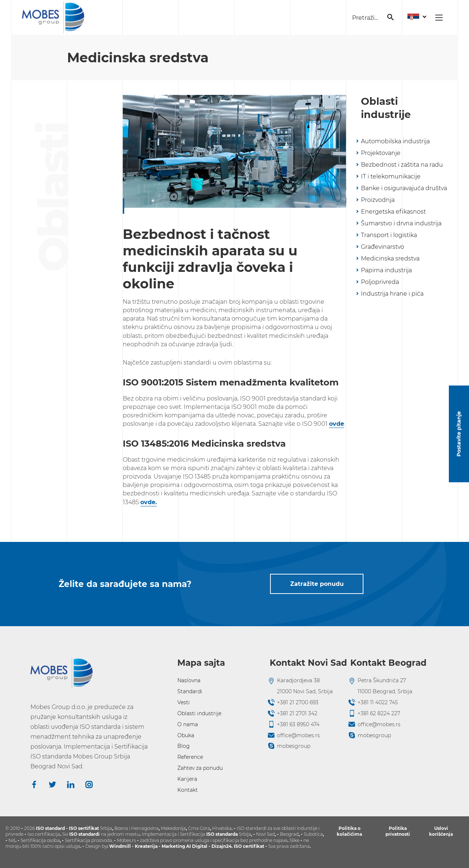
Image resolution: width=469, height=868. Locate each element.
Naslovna (189, 680)
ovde (337, 424)
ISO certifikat (249, 846)
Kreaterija (146, 846)
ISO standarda (222, 834)
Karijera (187, 779)
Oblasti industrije (199, 713)
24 (229, 846)
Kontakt (188, 790)
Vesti (184, 702)
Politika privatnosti (398, 831)
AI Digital (197, 846)
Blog (184, 746)
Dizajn (219, 846)
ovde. (149, 502)
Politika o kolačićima (349, 831)
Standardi (190, 691)
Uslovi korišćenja (441, 831)
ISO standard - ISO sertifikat (67, 828)
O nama (188, 724)
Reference (190, 757)
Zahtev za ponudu (200, 768)
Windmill (120, 846)
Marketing (174, 846)
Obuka (186, 735)
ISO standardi (84, 834)
